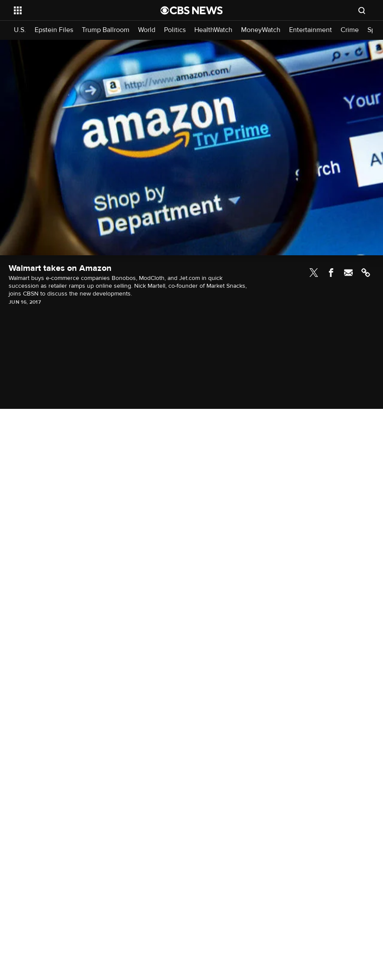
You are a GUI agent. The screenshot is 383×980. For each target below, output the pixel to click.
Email (348, 273)
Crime (350, 30)
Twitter (314, 273)
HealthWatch (213, 30)
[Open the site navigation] (73, 10)
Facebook (331, 273)
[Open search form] (362, 10)
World (147, 30)
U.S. (20, 30)
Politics (175, 30)
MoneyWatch (261, 30)
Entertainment (311, 30)
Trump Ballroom (106, 30)
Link (366, 273)
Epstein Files (54, 30)
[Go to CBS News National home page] (192, 10)
